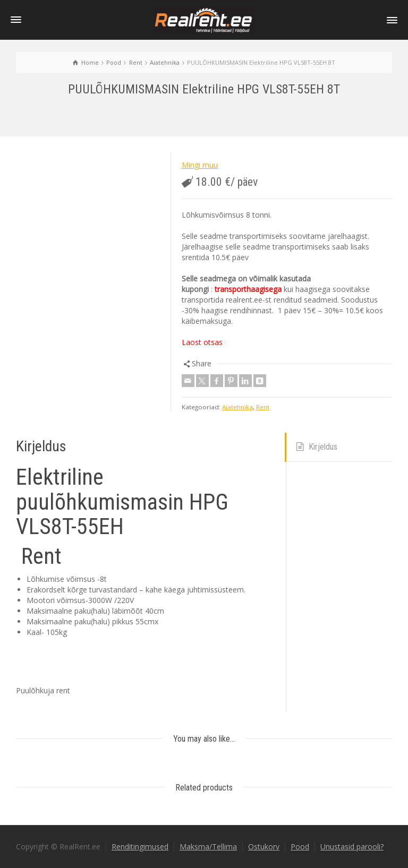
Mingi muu (200, 165)
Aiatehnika (237, 407)
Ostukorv (264, 846)
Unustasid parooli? (352, 846)
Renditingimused (140, 846)
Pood (300, 846)
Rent (263, 407)
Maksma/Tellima (208, 846)
